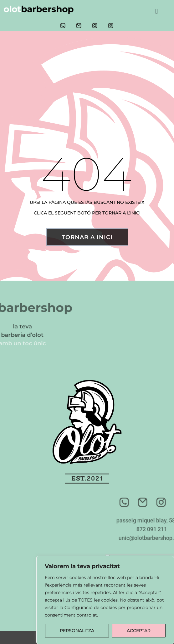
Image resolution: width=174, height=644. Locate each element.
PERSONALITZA (77, 631)
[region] (105, 600)
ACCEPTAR (139, 631)
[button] (157, 9)
